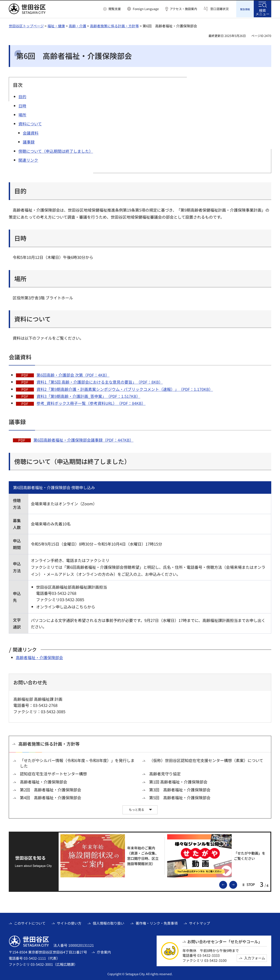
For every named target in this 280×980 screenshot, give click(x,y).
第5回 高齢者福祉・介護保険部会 (180, 797)
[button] (112, 9)
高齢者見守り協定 (165, 773)
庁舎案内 (104, 951)
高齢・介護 (77, 25)
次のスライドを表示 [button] (237, 884)
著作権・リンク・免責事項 (157, 922)
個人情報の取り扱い (108, 922)
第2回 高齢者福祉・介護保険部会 (51, 789)
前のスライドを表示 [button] (227, 884)
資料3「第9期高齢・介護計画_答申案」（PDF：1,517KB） (88, 395)
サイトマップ (199, 922)
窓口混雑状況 (219, 9)
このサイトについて (30, 922)
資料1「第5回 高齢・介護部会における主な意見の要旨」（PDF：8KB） (100, 381)
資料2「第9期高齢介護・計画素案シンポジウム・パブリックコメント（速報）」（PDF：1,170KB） (125, 388)
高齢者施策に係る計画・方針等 (114, 25)
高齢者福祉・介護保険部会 (39, 657)
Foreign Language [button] (146, 9)
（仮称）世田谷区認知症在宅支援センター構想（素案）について (206, 760)
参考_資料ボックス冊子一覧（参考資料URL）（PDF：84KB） (91, 403)
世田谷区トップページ (26, 25)
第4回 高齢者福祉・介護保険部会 (51, 797)
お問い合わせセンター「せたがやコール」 (225, 941)
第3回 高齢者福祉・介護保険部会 (180, 789)
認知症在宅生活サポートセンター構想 (53, 773)
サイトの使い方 (69, 922)
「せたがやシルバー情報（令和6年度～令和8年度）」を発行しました (77, 762)
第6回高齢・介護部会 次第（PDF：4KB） (73, 374)
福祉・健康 (56, 25)
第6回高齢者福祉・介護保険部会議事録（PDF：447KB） (83, 439)
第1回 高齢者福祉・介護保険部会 (178, 781)
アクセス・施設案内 (183, 9)
